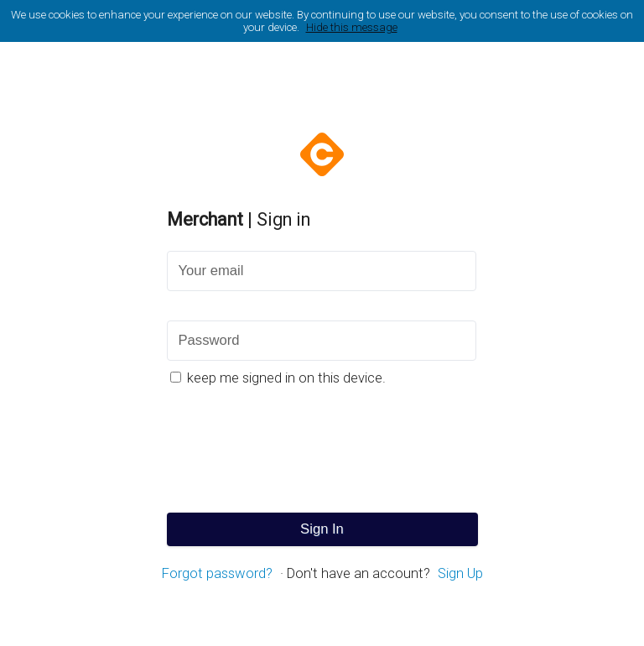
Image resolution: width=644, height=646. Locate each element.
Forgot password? (217, 573)
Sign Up (460, 573)
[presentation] (322, 451)
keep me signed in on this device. (286, 378)
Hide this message (352, 27)
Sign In (322, 529)
